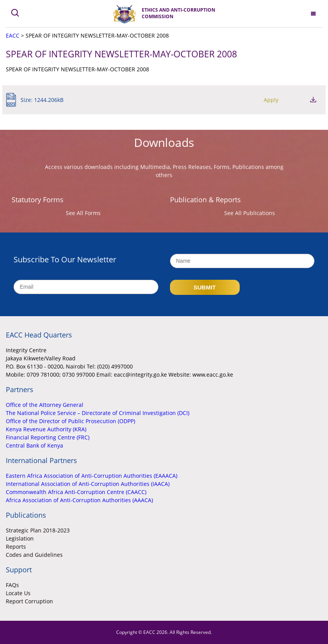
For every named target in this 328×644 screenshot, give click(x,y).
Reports (16, 547)
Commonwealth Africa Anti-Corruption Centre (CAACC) (76, 492)
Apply (271, 100)
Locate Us (18, 593)
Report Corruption (29, 601)
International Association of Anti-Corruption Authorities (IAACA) (88, 484)
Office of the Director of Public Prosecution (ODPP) (70, 421)
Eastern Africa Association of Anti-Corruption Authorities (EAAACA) (92, 476)
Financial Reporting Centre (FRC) (48, 437)
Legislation (20, 538)
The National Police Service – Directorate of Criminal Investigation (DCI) (98, 413)
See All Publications (250, 213)
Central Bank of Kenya (34, 445)
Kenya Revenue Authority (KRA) (46, 429)
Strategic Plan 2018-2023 (38, 530)
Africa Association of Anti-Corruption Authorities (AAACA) (79, 500)
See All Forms (83, 213)
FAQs (12, 585)
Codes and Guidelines (34, 555)
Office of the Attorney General (45, 405)
